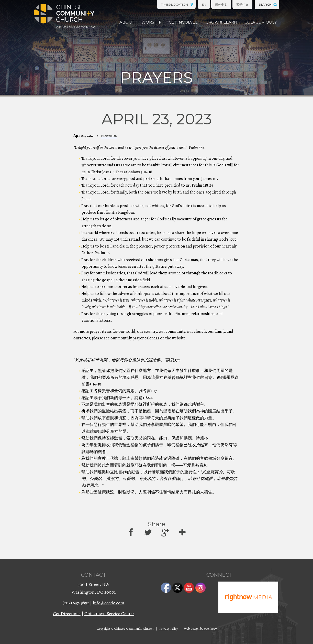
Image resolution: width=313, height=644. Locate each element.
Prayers (109, 136)
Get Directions (67, 614)
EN (204, 4)
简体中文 (221, 4)
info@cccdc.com (109, 603)
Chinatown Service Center (109, 614)
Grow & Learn (221, 22)
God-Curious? (261, 22)
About (127, 22)
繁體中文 (242, 4)
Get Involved (184, 22)
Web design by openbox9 (200, 629)
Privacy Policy (169, 629)
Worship (152, 22)
